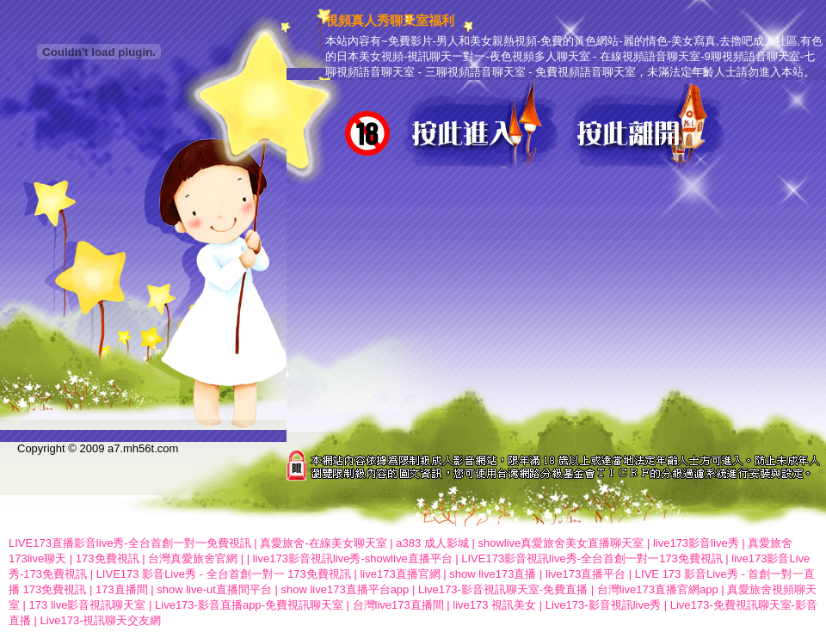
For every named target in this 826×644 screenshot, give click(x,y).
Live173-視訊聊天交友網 (101, 620)
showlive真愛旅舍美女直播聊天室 (561, 543)
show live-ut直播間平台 (214, 589)
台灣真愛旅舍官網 (193, 558)
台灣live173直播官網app (658, 589)
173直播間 (122, 589)
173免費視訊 (108, 558)
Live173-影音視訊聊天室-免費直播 (503, 589)
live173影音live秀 (696, 543)
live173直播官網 (400, 574)
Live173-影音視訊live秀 (603, 605)
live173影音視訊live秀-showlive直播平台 (353, 558)
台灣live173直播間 (398, 605)
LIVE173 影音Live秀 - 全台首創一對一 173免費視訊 (224, 574)
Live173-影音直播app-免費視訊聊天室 (249, 605)
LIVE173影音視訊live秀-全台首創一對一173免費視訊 (592, 558)
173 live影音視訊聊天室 (88, 605)
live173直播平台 (586, 574)
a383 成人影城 (432, 543)
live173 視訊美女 (494, 605)
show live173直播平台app (345, 589)
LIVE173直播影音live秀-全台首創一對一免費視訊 (130, 543)
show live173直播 (493, 574)
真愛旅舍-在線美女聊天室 (323, 543)
